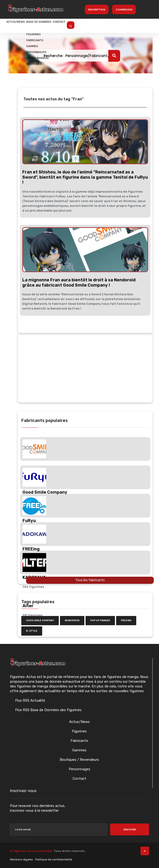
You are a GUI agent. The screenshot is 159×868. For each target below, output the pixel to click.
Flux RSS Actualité (30, 700)
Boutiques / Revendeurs (79, 760)
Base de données (56, 25)
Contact (88, 25)
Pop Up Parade (100, 620)
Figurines (79, 731)
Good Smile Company (40, 620)
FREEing (126, 620)
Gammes (79, 750)
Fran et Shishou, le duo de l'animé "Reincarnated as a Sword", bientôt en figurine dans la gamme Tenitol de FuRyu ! (85, 177)
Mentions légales (21, 859)
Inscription (97, 9)
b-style (32, 631)
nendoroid (72, 620)
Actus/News (21, 25)
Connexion (124, 9)
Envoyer (130, 829)
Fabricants (79, 741)
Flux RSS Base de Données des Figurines (48, 710)
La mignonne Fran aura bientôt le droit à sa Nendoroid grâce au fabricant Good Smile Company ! (79, 283)
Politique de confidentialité (54, 859)
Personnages (79, 769)
